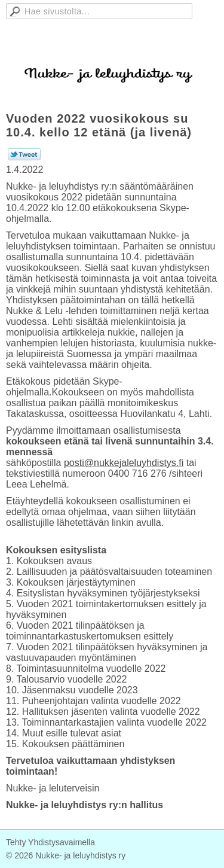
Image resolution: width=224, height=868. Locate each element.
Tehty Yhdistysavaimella (50, 842)
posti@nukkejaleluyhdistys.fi (124, 463)
